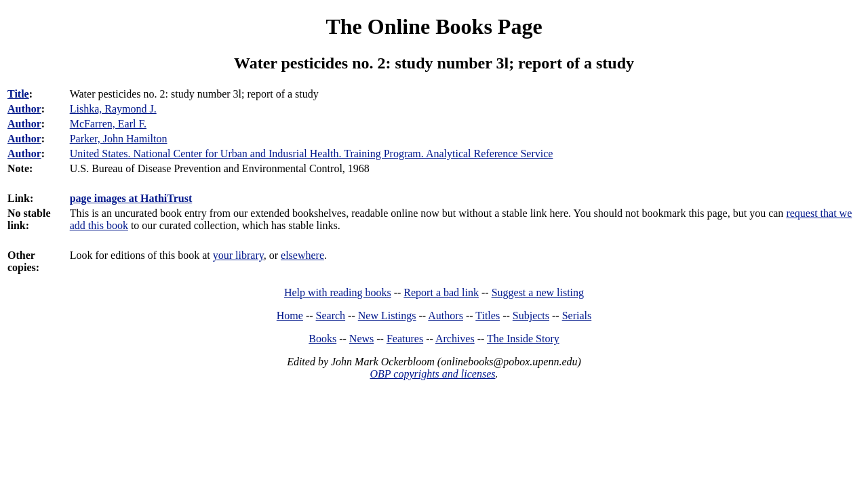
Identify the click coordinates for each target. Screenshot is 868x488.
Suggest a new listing (538, 292)
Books (322, 339)
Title (18, 94)
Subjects (531, 316)
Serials (577, 316)
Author (24, 109)
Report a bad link (441, 292)
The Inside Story (523, 339)
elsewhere (302, 255)
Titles (488, 316)
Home (290, 316)
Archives (455, 339)
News (361, 339)
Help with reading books (338, 292)
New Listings (387, 316)
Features (405, 339)
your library (238, 255)
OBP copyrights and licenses (432, 374)
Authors (446, 316)
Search (331, 316)
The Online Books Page (434, 26)
